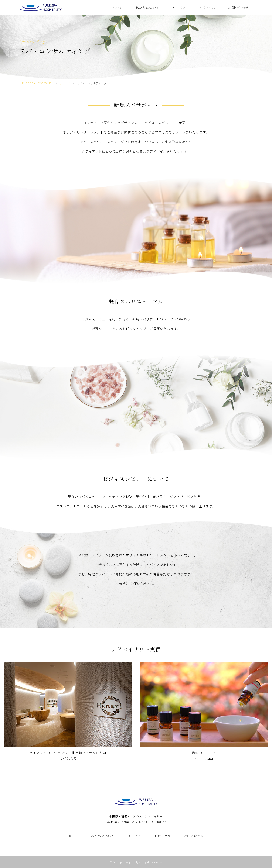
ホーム (118, 8)
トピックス (207, 8)
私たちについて (147, 8)
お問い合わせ (238, 8)
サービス (179, 8)
